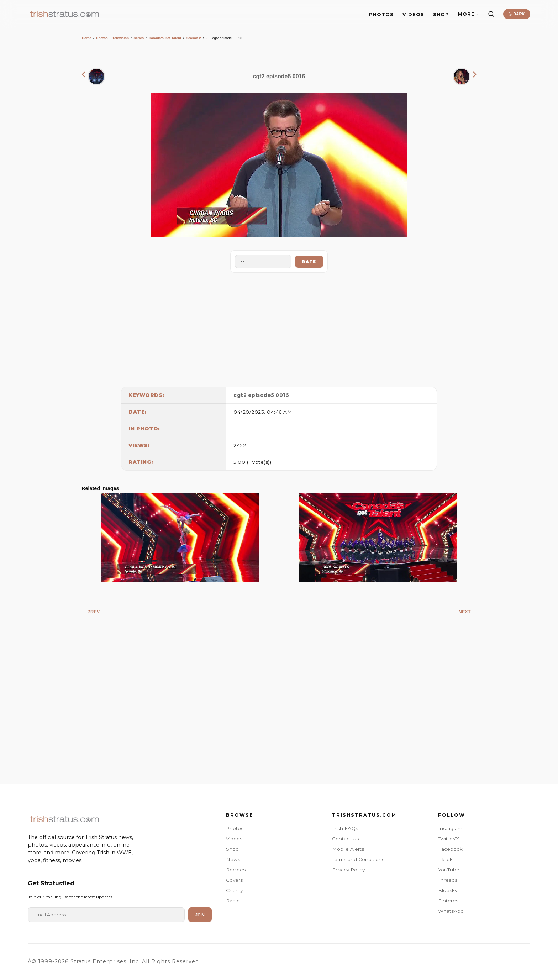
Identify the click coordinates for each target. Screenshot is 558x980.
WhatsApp (451, 911)
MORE (468, 14)
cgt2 (240, 395)
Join (200, 915)
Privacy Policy (348, 870)
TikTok (445, 859)
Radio (233, 901)
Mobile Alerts (348, 849)
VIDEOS (413, 14)
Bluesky (448, 890)
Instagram (450, 828)
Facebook (450, 849)
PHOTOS (381, 14)
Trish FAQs (345, 828)
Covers (234, 880)
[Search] (491, 14)
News (233, 859)
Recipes (236, 870)
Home (87, 38)
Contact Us (345, 839)
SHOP (441, 14)
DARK (517, 14)
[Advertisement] (279, 328)
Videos (234, 839)
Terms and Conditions (358, 859)
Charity (234, 890)
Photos (102, 38)
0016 (282, 395)
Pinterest (449, 901)
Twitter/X (449, 839)
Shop (232, 849)
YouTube (449, 870)
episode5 (261, 395)
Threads (448, 880)
